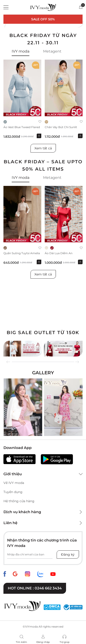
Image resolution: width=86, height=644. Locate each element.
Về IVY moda (14, 483)
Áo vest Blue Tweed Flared (22, 127)
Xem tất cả (43, 148)
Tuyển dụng (13, 492)
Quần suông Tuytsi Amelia (22, 253)
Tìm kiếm (21, 642)
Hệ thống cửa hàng (19, 501)
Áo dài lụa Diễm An (59, 253)
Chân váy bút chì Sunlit (61, 127)
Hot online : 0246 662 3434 (35, 588)
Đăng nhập (43, 642)
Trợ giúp (65, 642)
